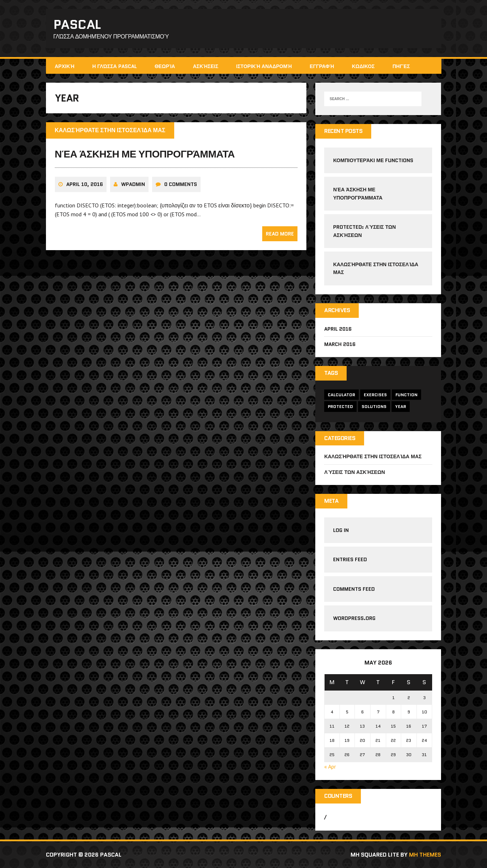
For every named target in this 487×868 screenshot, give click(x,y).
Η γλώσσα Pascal (115, 66)
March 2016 (340, 344)
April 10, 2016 (85, 184)
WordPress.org (354, 618)
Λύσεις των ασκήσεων (354, 472)
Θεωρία (165, 66)
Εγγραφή (322, 66)
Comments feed (354, 589)
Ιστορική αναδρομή (264, 66)
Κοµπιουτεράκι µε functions (373, 160)
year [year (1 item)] (401, 406)
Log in (341, 530)
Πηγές (401, 66)
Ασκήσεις (205, 66)
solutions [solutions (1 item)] (374, 406)
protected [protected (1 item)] (340, 406)
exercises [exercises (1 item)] (375, 395)
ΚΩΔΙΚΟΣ (363, 66)
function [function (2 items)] (406, 395)
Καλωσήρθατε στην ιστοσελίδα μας (373, 456)
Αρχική (65, 66)
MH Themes (425, 855)
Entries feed (350, 559)
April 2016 (338, 329)
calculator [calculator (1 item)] (341, 395)
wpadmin (133, 184)
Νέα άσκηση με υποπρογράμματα (145, 154)
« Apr (330, 766)
